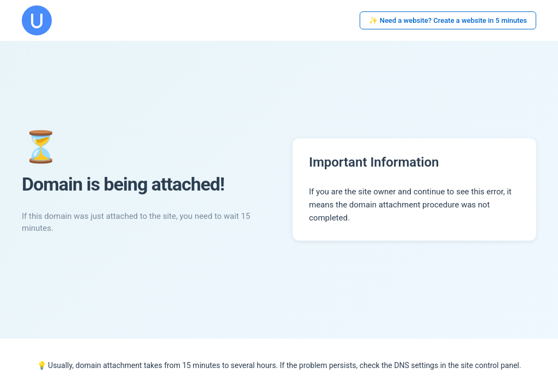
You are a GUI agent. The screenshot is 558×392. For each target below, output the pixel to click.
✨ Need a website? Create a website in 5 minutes (448, 20)
